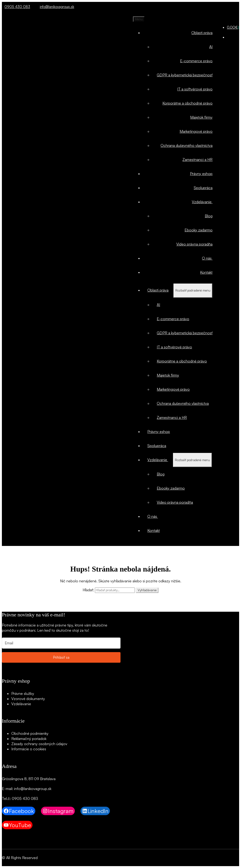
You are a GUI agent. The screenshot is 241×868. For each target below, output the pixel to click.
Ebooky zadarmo (199, 230)
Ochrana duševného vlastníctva (187, 145)
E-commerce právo (196, 61)
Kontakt (206, 272)
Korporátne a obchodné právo (187, 103)
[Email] (61, 643)
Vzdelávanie (202, 202)
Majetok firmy (201, 117)
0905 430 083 (16, 7)
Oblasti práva (202, 33)
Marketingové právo (196, 131)
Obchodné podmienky (30, 733)
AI (211, 47)
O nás (207, 258)
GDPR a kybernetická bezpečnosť (185, 75)
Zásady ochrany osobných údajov (39, 744)
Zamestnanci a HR (197, 160)
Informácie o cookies (29, 749)
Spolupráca (203, 188)
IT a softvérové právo (195, 89)
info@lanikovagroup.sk (56, 7)
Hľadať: (88, 590)
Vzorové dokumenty (28, 699)
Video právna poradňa (194, 244)
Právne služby (23, 693)
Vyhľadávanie (147, 590)
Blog (209, 216)
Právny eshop (201, 174)
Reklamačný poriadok (29, 739)
